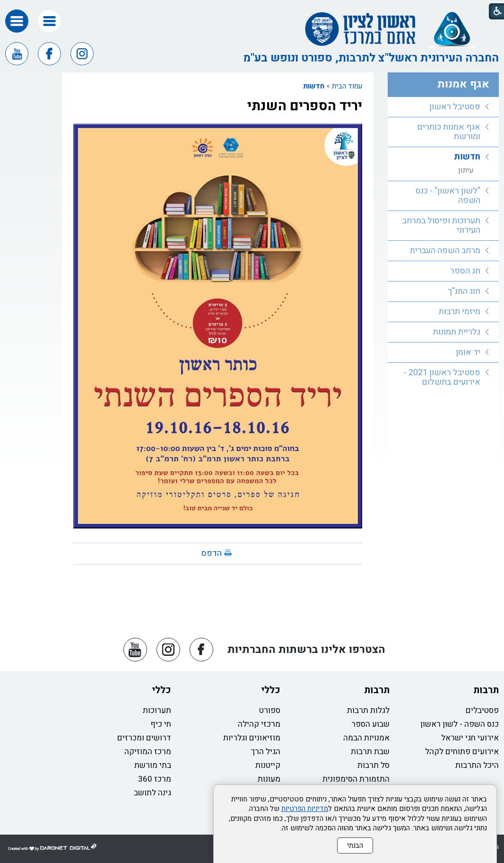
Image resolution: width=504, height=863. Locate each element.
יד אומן (468, 352)
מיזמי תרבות (460, 312)
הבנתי (355, 845)
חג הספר (465, 271)
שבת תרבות (370, 752)
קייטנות (268, 765)
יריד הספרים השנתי (305, 106)
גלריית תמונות (457, 332)
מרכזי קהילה (259, 724)
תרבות (486, 690)
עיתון (466, 170)
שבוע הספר (370, 724)
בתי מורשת (153, 765)
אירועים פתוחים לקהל (462, 752)
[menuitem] (443, 107)
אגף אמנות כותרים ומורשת (449, 132)
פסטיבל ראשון (455, 107)
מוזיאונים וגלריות (252, 738)
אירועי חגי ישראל (470, 738)
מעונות (269, 779)
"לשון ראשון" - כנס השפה (448, 196)
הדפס (212, 553)
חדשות (314, 86)
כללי (271, 690)
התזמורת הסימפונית (356, 779)
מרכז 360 (155, 779)
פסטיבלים (482, 710)
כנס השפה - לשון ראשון (460, 724)
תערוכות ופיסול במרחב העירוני (441, 225)
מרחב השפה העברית (445, 251)
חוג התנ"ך (464, 291)
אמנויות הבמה (366, 738)
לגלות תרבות (368, 710)
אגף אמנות (463, 84)
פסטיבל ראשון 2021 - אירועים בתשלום (442, 377)
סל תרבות (374, 765)
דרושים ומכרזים (144, 738)
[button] (49, 21)
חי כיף (161, 724)
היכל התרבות (477, 765)
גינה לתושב (152, 793)
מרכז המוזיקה (148, 752)
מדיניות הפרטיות (305, 809)
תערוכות (157, 710)
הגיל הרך (266, 752)
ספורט (270, 710)
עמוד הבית (347, 86)
